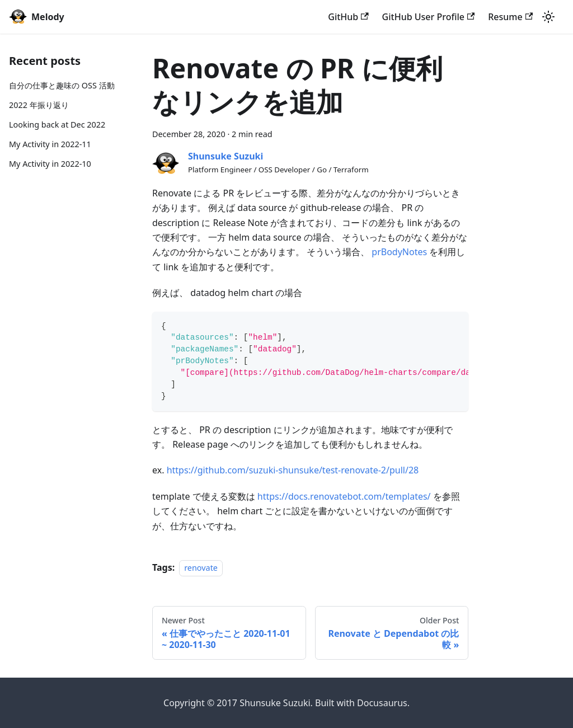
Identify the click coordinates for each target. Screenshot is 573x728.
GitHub (348, 17)
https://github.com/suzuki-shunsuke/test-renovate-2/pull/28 (293, 470)
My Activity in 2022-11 (50, 144)
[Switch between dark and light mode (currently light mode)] (548, 17)
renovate (201, 568)
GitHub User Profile (429, 17)
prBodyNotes (399, 252)
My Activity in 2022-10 (50, 164)
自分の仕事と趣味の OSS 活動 (62, 85)
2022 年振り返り (39, 105)
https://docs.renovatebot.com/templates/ (344, 496)
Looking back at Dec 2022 (57, 125)
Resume (510, 17)
